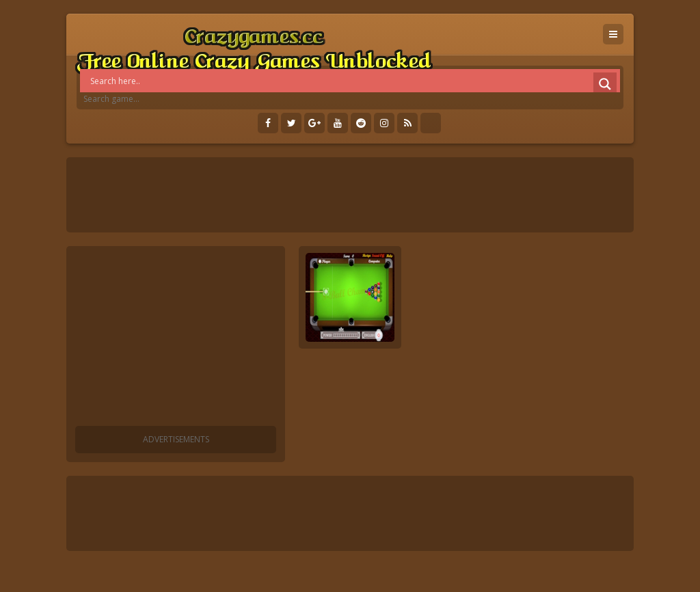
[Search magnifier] (605, 84)
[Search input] (353, 81)
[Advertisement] (176, 338)
